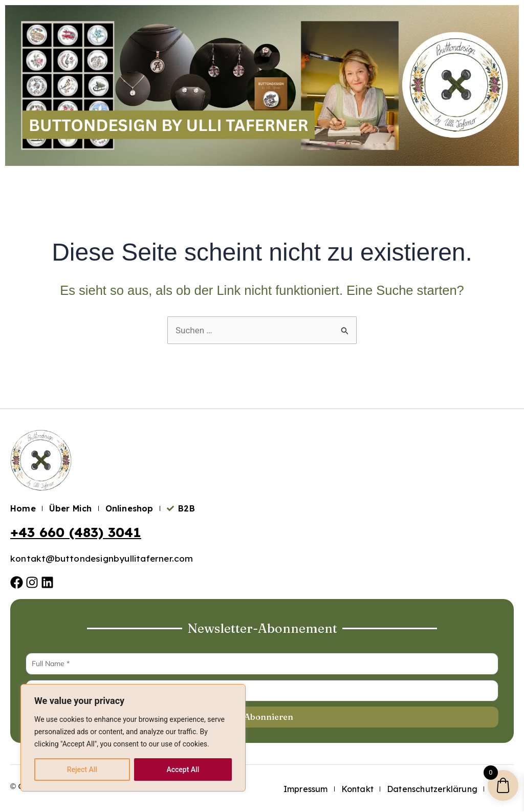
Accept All (183, 770)
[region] (133, 738)
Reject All (82, 770)
